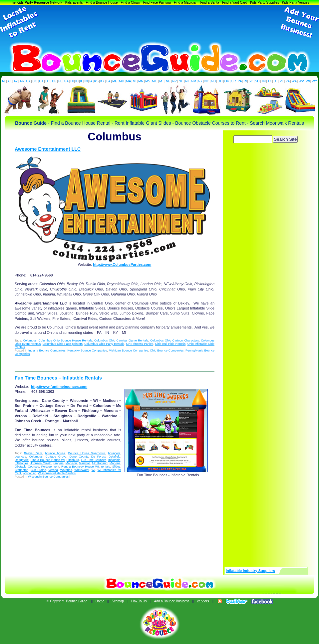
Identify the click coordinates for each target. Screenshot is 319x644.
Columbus (30, 341)
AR (22, 81)
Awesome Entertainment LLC (48, 149)
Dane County (79, 457)
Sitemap (118, 601)
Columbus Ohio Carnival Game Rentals (121, 341)
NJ (187, 81)
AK (9, 81)
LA (109, 81)
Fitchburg (73, 460)
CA (28, 81)
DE (54, 81)
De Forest (99, 457)
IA (91, 81)
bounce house (55, 453)
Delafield (114, 457)
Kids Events (74, 3)
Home (100, 601)
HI (72, 81)
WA (294, 81)
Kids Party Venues (296, 3)
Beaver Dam (33, 453)
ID (77, 81)
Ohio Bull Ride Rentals (170, 344)
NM (194, 81)
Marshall (85, 463)
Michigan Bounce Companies (129, 351)
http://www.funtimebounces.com (59, 387)
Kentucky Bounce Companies (87, 351)
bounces (20, 457)
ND (213, 81)
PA (240, 81)
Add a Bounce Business (172, 601)
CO (35, 81)
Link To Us (139, 601)
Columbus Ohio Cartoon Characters (174, 341)
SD (257, 81)
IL (82, 81)
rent (57, 467)
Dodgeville (22, 460)
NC (207, 81)
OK (227, 81)
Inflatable (114, 460)
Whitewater (82, 470)
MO (155, 81)
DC (48, 81)
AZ (16, 81)
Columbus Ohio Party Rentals (104, 344)
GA (66, 81)
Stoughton (21, 470)
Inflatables (21, 463)
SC (251, 81)
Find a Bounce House (102, 3)
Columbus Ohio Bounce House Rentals (65, 341)
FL (60, 81)
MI (135, 81)
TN (264, 81)
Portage (47, 467)
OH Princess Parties (140, 344)
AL (4, 81)
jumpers (58, 463)
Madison (71, 463)
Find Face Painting (157, 3)
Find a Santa (210, 3)
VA (288, 81)
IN (86, 81)
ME (115, 81)
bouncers (114, 453)
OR (234, 81)
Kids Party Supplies (265, 3)
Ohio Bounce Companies (167, 351)
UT (276, 81)
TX (270, 81)
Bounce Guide (77, 601)
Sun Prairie (38, 470)
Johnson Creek (41, 463)
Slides (116, 467)
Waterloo (66, 470)
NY (200, 81)
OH (220, 81)
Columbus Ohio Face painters (63, 344)
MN (141, 81)
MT (161, 81)
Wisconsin (29, 473)
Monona (115, 463)
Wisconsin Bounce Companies (48, 477)
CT (41, 81)
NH (181, 81)
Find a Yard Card (235, 3)
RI (245, 81)
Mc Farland (100, 463)
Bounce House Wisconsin (87, 453)
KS (96, 81)
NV (174, 81)
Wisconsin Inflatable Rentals (57, 473)
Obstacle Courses (27, 467)
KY (102, 81)
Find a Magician (186, 3)
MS (148, 81)
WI (308, 81)
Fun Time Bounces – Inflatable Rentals (58, 378)
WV (301, 81)
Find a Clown (130, 3)
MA (129, 81)
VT (282, 81)
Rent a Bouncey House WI (80, 467)
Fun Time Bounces (94, 460)
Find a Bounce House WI (48, 460)
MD (122, 81)
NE (168, 81)
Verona (53, 470)
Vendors (203, 601)
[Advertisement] (159, 23)
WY (314, 81)
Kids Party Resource (33, 3)
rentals (105, 467)
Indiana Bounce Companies (47, 351)
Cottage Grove (56, 457)
